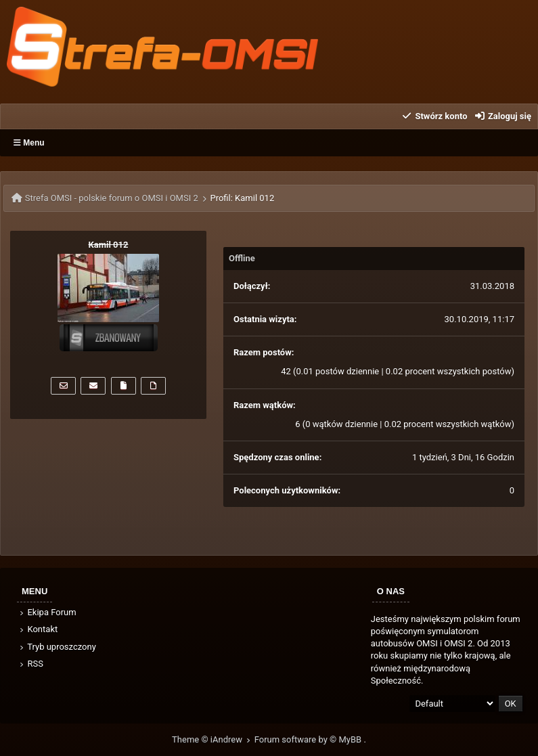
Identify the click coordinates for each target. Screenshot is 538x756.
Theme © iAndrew (213, 739)
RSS (30, 664)
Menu (29, 143)
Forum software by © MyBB (309, 739)
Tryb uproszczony (57, 647)
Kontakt (38, 629)
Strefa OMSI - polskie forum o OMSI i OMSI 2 (112, 198)
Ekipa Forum (47, 612)
